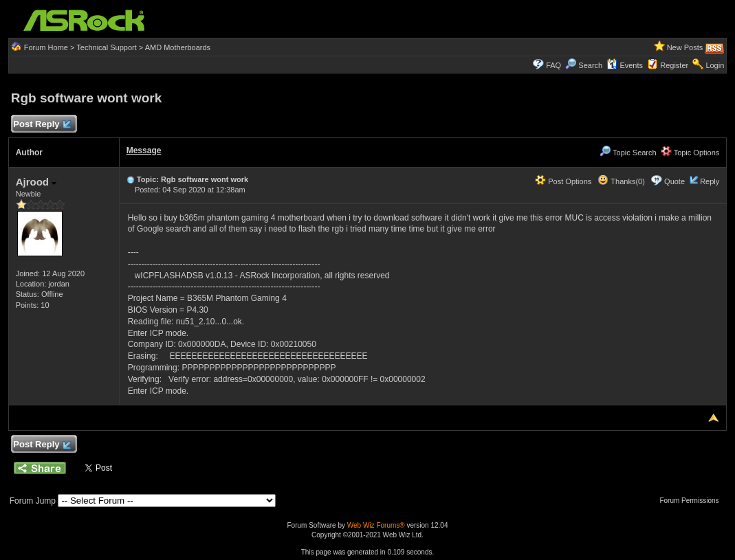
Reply (710, 181)
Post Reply (42, 125)
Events (625, 65)
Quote (674, 181)
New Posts (685, 47)
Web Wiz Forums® (376, 525)
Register (674, 65)
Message (144, 150)
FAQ (553, 65)
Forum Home (46, 47)
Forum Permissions (692, 501)
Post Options (563, 181)
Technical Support (106, 47)
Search (590, 65)
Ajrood (36, 182)
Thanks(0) (621, 181)
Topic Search (628, 153)
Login (715, 65)
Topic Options (690, 153)
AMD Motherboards (178, 47)
